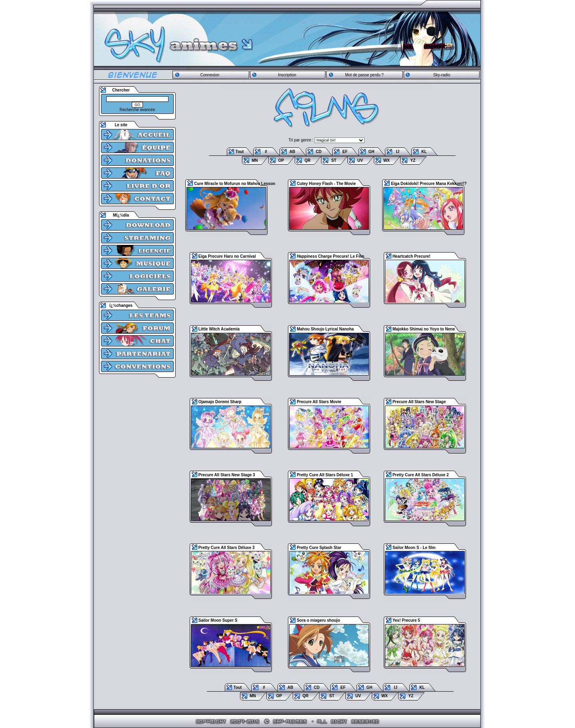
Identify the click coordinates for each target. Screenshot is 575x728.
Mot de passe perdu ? (364, 75)
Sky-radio (442, 75)
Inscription (287, 75)
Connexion (210, 75)
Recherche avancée (138, 110)
